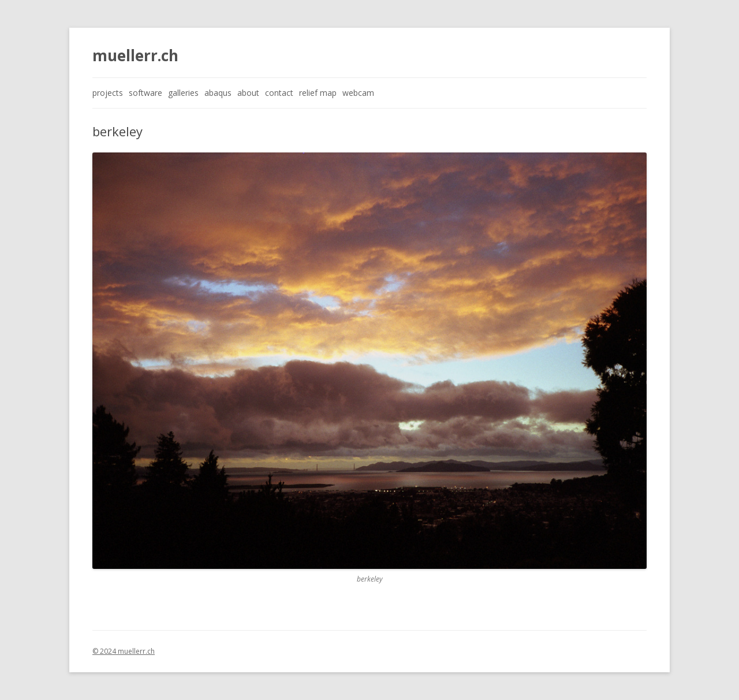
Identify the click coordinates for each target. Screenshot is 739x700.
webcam (358, 93)
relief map (318, 93)
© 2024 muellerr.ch (124, 651)
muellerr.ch (135, 55)
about (248, 93)
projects (108, 93)
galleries (183, 93)
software (145, 93)
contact (279, 93)
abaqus (218, 93)
